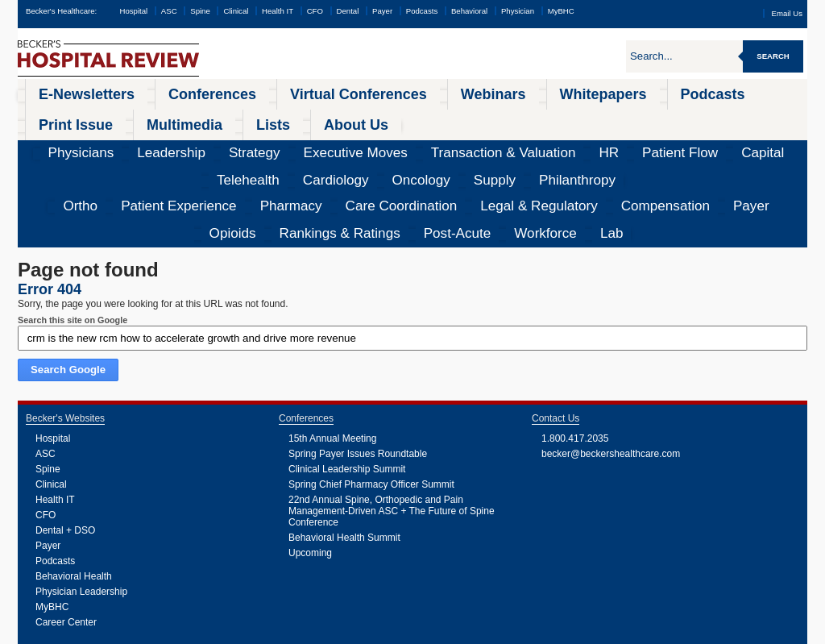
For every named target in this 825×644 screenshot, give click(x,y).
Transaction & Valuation (333, 117)
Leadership (114, 117)
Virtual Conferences (249, 92)
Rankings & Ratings (603, 141)
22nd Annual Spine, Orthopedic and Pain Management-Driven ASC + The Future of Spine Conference (392, 417)
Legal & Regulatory (351, 141)
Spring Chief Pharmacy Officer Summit (371, 390)
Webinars (342, 92)
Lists (700, 92)
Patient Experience (114, 141)
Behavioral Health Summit (344, 443)
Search (773, 56)
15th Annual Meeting (332, 344)
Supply (713, 117)
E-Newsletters (63, 92)
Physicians (56, 117)
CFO (315, 11)
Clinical (236, 11)
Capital (502, 117)
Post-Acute (680, 141)
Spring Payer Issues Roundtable (358, 359)
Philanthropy (767, 117)
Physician (518, 11)
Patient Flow (448, 117)
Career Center (66, 528)
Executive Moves (235, 117)
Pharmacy (188, 141)
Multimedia (639, 92)
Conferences (149, 92)
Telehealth (552, 117)
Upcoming (310, 459)
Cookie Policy (272, 632)
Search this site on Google (73, 226)
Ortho (50, 141)
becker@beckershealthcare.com (611, 359)
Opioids (532, 141)
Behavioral (469, 11)
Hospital (133, 11)
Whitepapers (417, 92)
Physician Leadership (81, 497)
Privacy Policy (228, 632)
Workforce (738, 141)
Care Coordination (260, 141)
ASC (169, 11)
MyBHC (561, 11)
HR (402, 117)
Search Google (68, 275)
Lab (781, 141)
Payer (382, 11)
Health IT (278, 11)
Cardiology (609, 117)
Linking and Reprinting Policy (340, 632)
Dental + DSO (65, 436)
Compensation (434, 141)
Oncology (665, 117)
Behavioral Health (74, 482)
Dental (348, 11)
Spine (200, 11)
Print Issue (564, 92)
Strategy (169, 117)
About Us (758, 92)
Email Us (787, 13)
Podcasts (422, 11)
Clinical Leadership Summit (347, 375)
